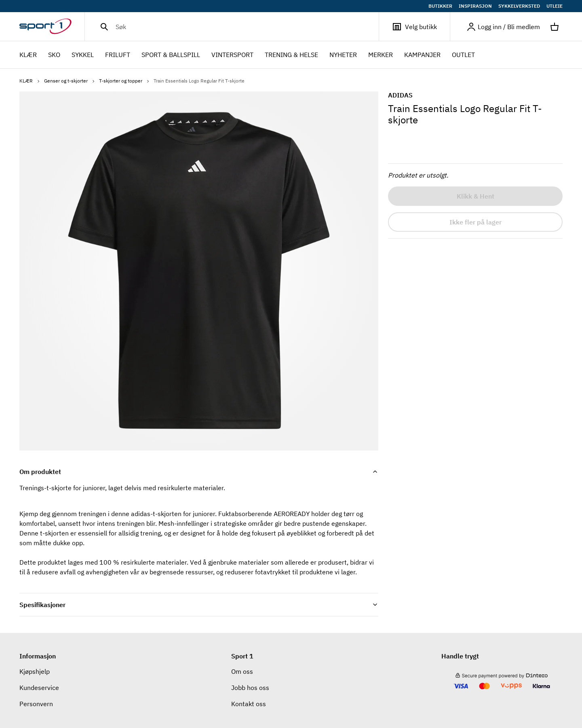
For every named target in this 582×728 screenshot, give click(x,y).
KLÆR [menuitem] (28, 55)
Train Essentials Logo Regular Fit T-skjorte (199, 81)
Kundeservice (39, 688)
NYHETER (343, 55)
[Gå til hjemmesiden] (52, 27)
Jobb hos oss (250, 688)
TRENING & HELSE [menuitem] (291, 55)
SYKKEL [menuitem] (83, 55)
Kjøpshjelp (35, 671)
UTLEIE (555, 6)
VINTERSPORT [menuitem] (232, 55)
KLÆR (30, 81)
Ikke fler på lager (476, 222)
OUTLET (463, 55)
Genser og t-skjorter (70, 81)
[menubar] (250, 55)
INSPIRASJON (475, 6)
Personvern (36, 704)
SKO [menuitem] (54, 55)
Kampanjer (422, 55)
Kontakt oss (249, 704)
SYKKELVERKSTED (519, 6)
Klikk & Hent (476, 196)
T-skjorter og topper (125, 81)
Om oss (242, 671)
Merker (381, 55)
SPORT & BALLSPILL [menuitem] (171, 55)
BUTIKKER (440, 6)
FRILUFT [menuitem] (118, 55)
